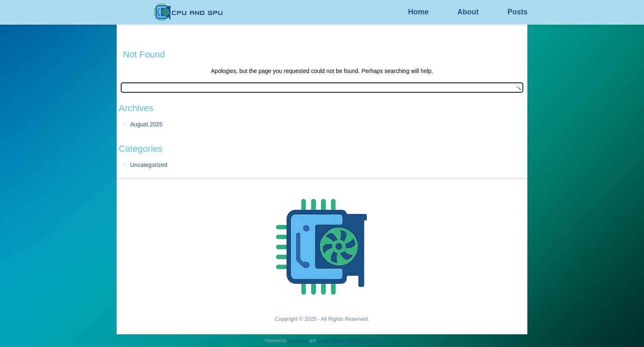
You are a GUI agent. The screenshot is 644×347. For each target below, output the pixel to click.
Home (418, 12)
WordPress (298, 341)
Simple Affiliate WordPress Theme (348, 341)
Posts (517, 12)
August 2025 (146, 124)
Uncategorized (149, 165)
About (468, 12)
